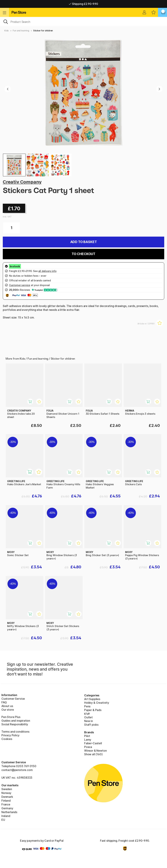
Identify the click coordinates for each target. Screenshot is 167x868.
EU (3, 820)
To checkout (83, 254)
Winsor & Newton (95, 751)
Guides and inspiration (16, 721)
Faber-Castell (93, 743)
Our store (8, 710)
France (6, 804)
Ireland (6, 816)
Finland (6, 801)
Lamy (88, 740)
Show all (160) (93, 754)
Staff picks (91, 725)
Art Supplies (92, 699)
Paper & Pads (93, 710)
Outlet (88, 717)
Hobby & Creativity (97, 703)
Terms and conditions (15, 732)
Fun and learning (21, 31)
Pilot (87, 736)
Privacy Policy (10, 735)
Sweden (7, 789)
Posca (88, 747)
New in (89, 721)
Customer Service (13, 699)
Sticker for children (43, 31)
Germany (7, 808)
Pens (87, 706)
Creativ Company (22, 182)
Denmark (7, 797)
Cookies (7, 739)
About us (7, 706)
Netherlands (9, 812)
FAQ (4, 702)
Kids (7, 31)
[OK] (83, 21)
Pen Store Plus (11, 717)
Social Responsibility (15, 724)
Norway (6, 793)
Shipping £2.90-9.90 (83, 4)
